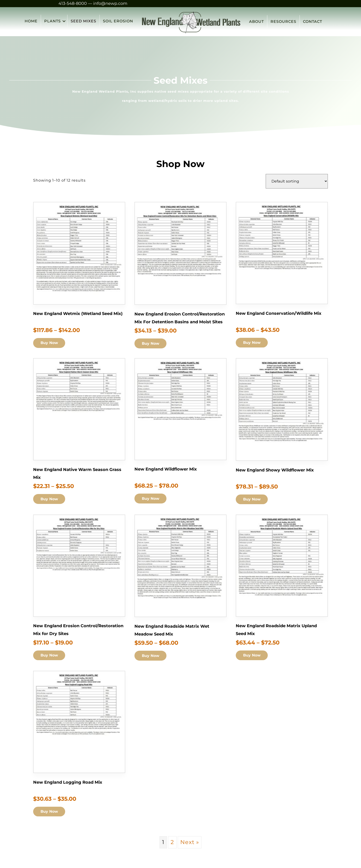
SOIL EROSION (118, 22)
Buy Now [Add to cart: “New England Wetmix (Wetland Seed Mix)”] (50, 343)
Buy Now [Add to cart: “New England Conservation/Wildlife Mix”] (253, 343)
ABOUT (256, 22)
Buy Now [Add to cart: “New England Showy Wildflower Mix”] (253, 499)
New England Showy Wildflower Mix (275, 470)
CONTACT (312, 22)
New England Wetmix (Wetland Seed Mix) (78, 314)
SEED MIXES (83, 22)
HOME (31, 22)
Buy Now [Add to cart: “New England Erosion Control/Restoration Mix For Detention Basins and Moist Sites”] (151, 344)
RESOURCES (283, 22)
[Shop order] (297, 181)
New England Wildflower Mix (166, 469)
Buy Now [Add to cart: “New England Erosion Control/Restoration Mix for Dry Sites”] (50, 656)
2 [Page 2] (172, 842)
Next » (190, 842)
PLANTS (52, 22)
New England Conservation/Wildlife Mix (279, 313)
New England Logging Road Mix (68, 782)
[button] (64, 22)
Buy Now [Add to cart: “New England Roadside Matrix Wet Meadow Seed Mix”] (151, 656)
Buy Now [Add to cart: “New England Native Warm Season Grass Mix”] (50, 499)
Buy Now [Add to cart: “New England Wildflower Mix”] (151, 499)
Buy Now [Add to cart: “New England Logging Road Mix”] (50, 812)
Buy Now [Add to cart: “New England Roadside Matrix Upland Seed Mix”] (253, 656)
